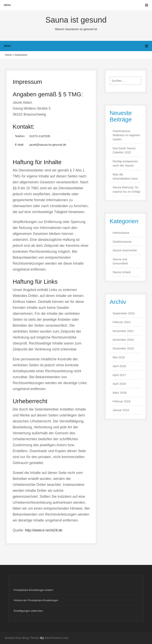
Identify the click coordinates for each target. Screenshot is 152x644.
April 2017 (119, 375)
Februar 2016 (122, 401)
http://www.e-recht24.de (44, 530)
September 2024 (124, 313)
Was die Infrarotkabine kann (125, 176)
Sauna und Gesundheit (120, 261)
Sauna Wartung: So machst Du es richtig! (126, 189)
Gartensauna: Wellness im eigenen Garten (126, 135)
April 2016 (119, 384)
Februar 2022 (122, 322)
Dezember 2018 (123, 348)
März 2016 (120, 393)
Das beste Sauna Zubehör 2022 (124, 150)
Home (8, 55)
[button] (76, 590)
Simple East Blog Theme (22, 638)
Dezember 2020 (123, 340)
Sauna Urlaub (122, 272)
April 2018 (119, 366)
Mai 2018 (119, 357)
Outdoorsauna (122, 242)
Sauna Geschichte (125, 250)
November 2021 (123, 331)
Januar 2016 (121, 410)
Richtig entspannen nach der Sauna (125, 163)
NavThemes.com (57, 638)
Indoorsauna (121, 233)
